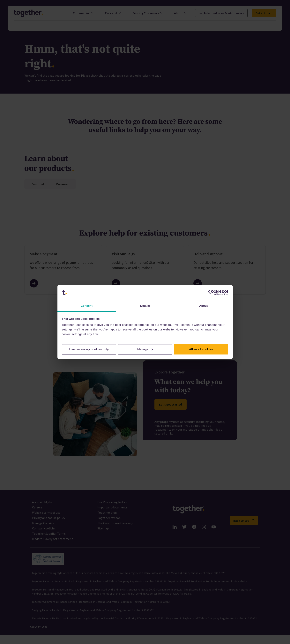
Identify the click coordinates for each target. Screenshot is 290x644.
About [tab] (204, 306)
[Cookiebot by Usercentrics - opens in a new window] (211, 293)
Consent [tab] (87, 306)
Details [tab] (145, 306)
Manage (145, 349)
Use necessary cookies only (89, 349)
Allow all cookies (201, 349)
